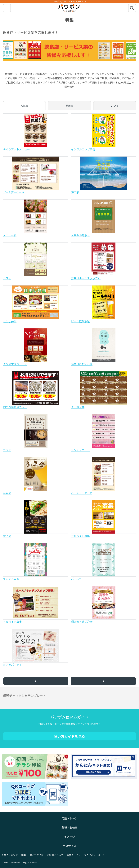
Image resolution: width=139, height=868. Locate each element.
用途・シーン (70, 818)
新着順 (69, 106)
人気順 (24, 106)
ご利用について (55, 855)
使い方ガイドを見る (69, 736)
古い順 (115, 106)
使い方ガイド (36, 855)
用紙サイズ (69, 846)
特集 (24, 855)
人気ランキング (10, 855)
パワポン (69, 8)
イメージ (69, 837)
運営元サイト (74, 855)
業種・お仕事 (69, 828)
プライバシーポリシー (96, 855)
